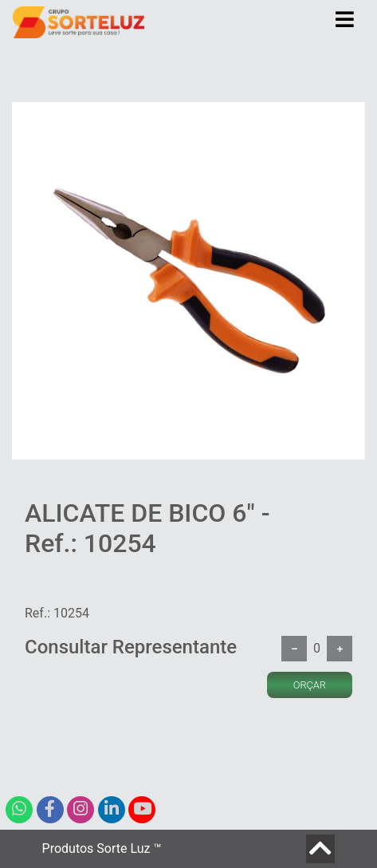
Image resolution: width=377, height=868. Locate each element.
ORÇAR (310, 685)
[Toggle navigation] (345, 19)
